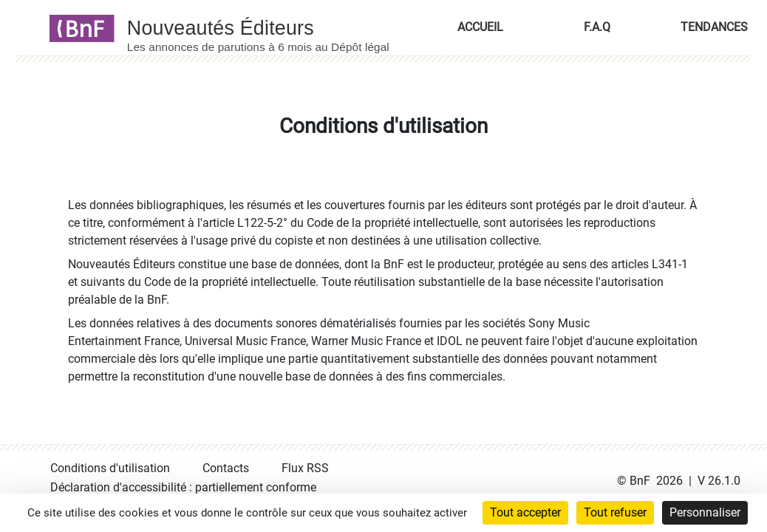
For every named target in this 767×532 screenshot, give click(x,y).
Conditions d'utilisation (110, 468)
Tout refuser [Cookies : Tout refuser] (615, 512)
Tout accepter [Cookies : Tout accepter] (525, 512)
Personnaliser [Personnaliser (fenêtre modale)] (705, 512)
